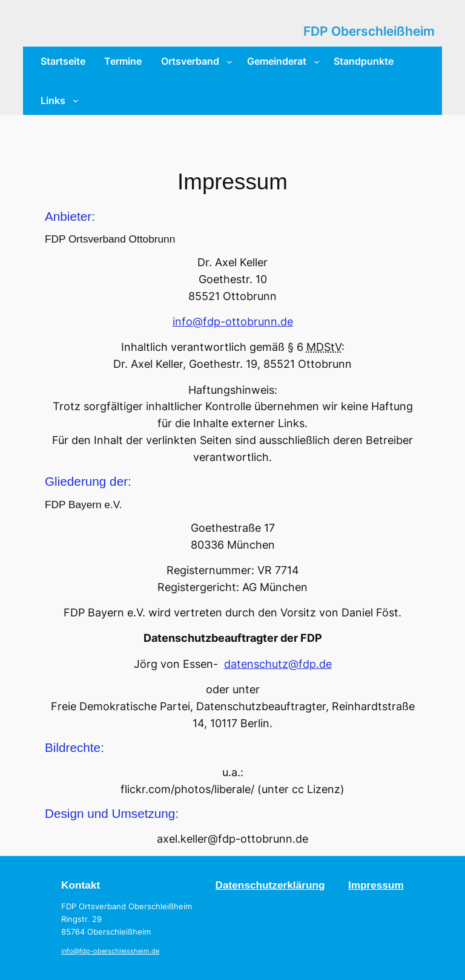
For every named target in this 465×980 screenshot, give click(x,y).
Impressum (376, 885)
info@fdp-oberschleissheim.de (110, 951)
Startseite (63, 61)
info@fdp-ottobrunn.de (233, 322)
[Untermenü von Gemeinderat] (317, 61)
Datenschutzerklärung (270, 885)
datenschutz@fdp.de (278, 664)
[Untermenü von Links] (76, 100)
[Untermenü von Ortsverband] (229, 61)
